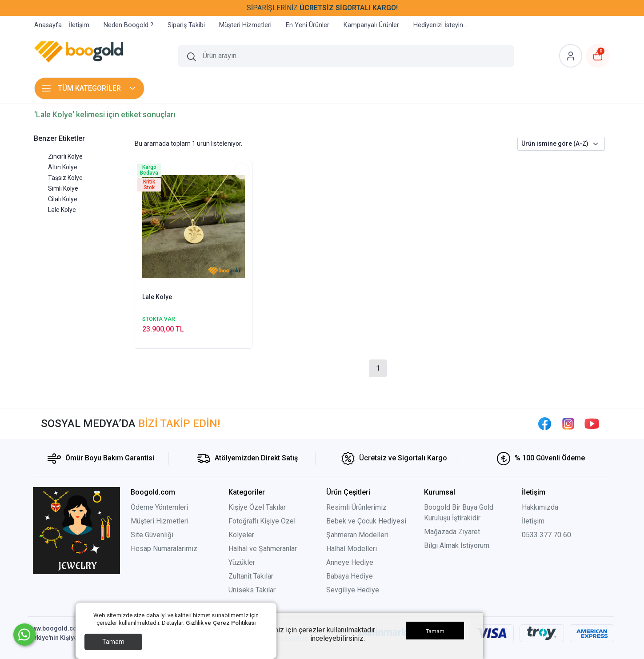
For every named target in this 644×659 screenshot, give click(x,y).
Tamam (113, 642)
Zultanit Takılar (251, 576)
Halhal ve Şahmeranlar (263, 549)
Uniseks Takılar (252, 590)
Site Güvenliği (152, 535)
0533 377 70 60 (546, 535)
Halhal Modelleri (352, 549)
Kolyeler (241, 535)
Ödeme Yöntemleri (159, 507)
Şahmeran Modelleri (357, 535)
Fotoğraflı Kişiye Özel (263, 521)
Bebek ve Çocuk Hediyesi (366, 521)
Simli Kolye (63, 188)
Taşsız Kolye (65, 178)
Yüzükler (242, 562)
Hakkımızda (540, 507)
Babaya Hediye (350, 576)
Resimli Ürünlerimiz (356, 507)
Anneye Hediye (350, 562)
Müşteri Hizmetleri (160, 521)
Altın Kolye (63, 167)
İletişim (533, 521)
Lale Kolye (62, 210)
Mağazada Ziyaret (452, 532)
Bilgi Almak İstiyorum (457, 545)
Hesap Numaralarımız (164, 549)
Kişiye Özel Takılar (257, 507)
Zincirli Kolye (65, 156)
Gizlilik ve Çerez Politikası (221, 623)
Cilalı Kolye (63, 199)
